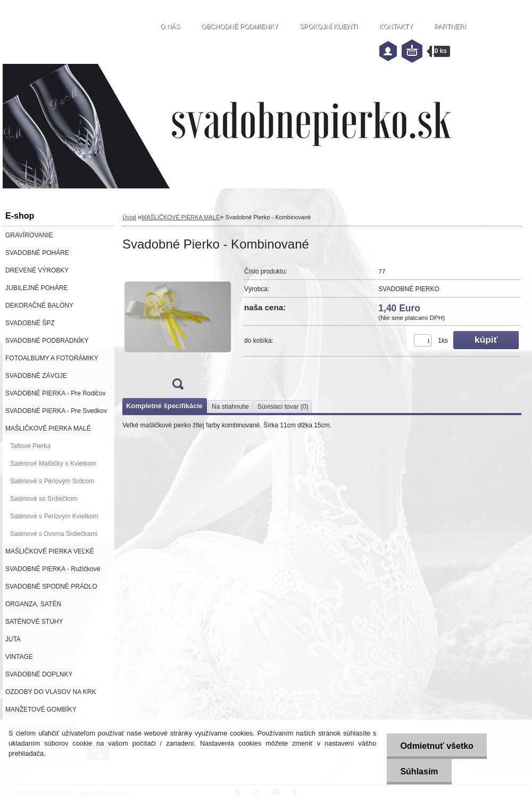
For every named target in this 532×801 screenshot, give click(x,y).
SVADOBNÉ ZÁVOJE (36, 376)
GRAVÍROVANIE (29, 235)
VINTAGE (19, 657)
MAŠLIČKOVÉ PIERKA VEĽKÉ (50, 551)
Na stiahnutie (230, 407)
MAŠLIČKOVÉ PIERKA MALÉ (48, 428)
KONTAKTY (396, 27)
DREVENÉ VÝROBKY (37, 270)
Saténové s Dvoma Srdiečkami (54, 534)
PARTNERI (450, 27)
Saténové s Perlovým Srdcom (52, 481)
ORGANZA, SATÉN (33, 604)
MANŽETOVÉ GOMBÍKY (41, 709)
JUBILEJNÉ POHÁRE (36, 288)
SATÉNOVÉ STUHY (34, 622)
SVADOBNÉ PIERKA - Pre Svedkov (56, 411)
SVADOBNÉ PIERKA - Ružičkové (53, 569)
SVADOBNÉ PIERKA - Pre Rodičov (56, 393)
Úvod (129, 217)
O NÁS (170, 27)
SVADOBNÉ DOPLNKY (39, 674)
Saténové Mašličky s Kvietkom (53, 464)
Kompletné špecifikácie (164, 406)
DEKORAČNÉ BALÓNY (39, 305)
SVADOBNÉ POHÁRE (37, 253)
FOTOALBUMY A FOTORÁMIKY (52, 358)
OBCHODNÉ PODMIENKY (240, 27)
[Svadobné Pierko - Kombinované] (178, 329)
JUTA (13, 639)
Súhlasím (419, 771)
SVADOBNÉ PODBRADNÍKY (47, 341)
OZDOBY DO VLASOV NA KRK (51, 692)
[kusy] (423, 340)
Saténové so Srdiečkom (44, 499)
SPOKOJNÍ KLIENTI (329, 27)
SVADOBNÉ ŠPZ (30, 323)
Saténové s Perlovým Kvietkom (54, 516)
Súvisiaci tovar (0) (283, 407)
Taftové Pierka (30, 446)
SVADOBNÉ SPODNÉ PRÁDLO (51, 587)
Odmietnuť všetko (437, 746)
